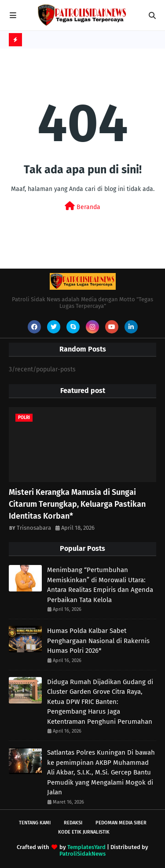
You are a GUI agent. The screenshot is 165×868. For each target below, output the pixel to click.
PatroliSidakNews (82, 854)
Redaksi (73, 823)
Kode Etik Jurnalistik (84, 832)
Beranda (82, 206)
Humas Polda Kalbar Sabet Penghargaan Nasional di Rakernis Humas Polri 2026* (98, 641)
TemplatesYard (86, 847)
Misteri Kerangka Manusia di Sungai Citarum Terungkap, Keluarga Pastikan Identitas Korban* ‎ (77, 504)
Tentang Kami (35, 823)
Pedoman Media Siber (121, 823)
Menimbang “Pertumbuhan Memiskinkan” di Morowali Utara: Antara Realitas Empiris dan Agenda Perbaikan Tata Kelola (100, 585)
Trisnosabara (34, 528)
